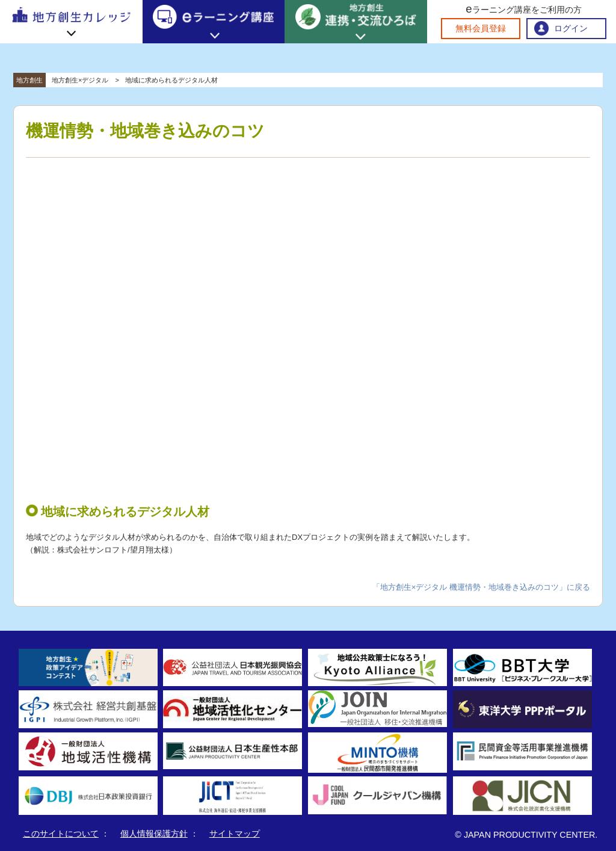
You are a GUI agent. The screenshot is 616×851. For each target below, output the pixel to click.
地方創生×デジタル (80, 80)
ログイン (571, 28)
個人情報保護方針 (154, 834)
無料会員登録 (481, 28)
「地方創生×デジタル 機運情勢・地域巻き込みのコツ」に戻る (481, 587)
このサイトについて (61, 834)
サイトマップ (235, 834)
